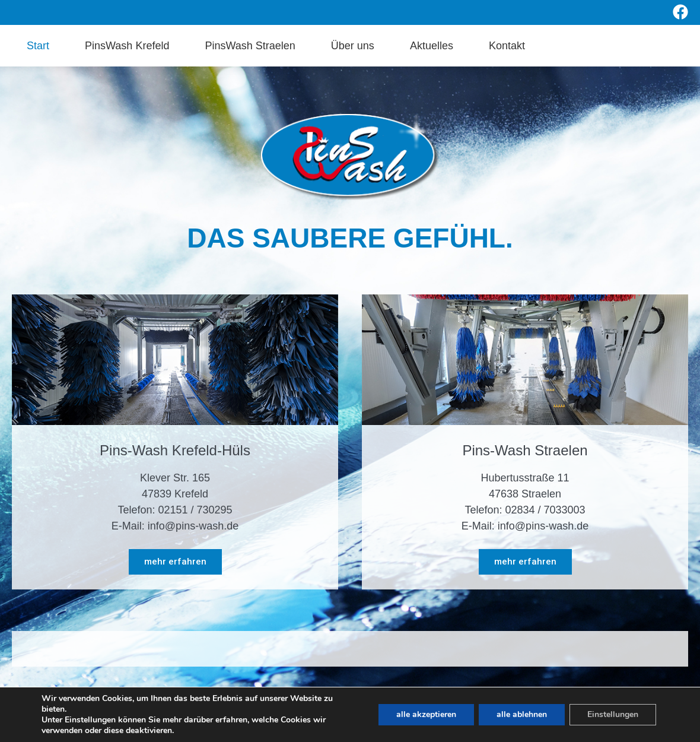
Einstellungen (613, 714)
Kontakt (507, 46)
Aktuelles (432, 46)
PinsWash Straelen (250, 46)
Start (38, 46)
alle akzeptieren (426, 714)
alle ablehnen (522, 714)
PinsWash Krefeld (127, 46)
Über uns (353, 46)
